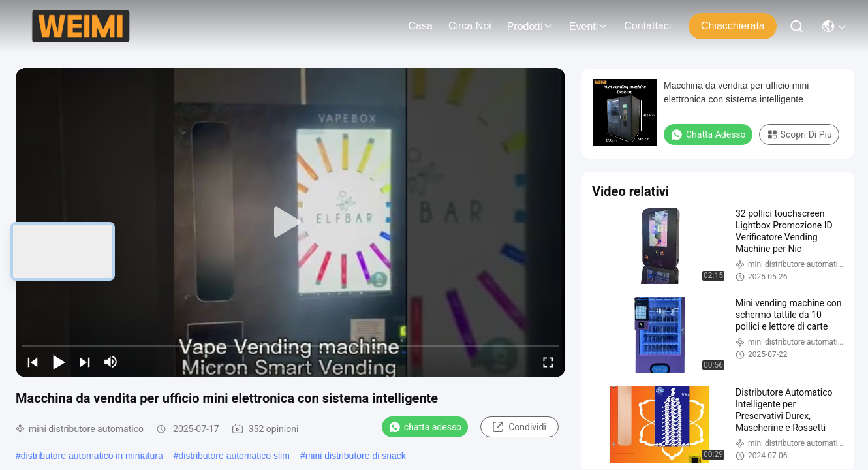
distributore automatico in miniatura (92, 456)
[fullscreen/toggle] (548, 362)
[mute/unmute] (111, 362)
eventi (589, 26)
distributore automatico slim (234, 456)
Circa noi (470, 26)
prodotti (530, 26)
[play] (290, 223)
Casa (421, 26)
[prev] (33, 362)
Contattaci (647, 26)
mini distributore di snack (356, 456)
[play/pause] (59, 362)
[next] (85, 362)
